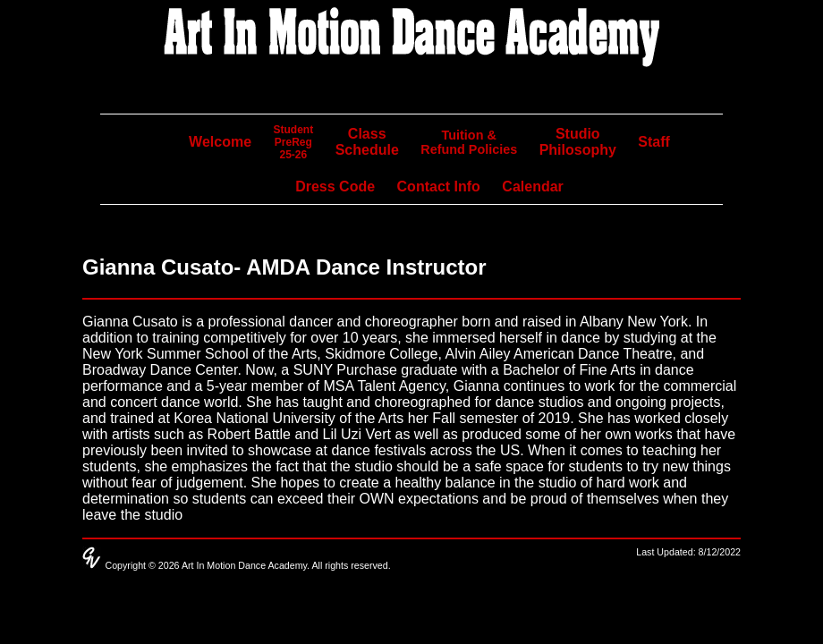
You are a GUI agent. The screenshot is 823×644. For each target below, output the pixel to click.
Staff (654, 142)
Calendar (532, 186)
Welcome (220, 142)
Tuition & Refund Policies (469, 142)
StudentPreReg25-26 (294, 142)
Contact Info (439, 186)
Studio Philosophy (578, 142)
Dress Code (335, 186)
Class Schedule (367, 142)
